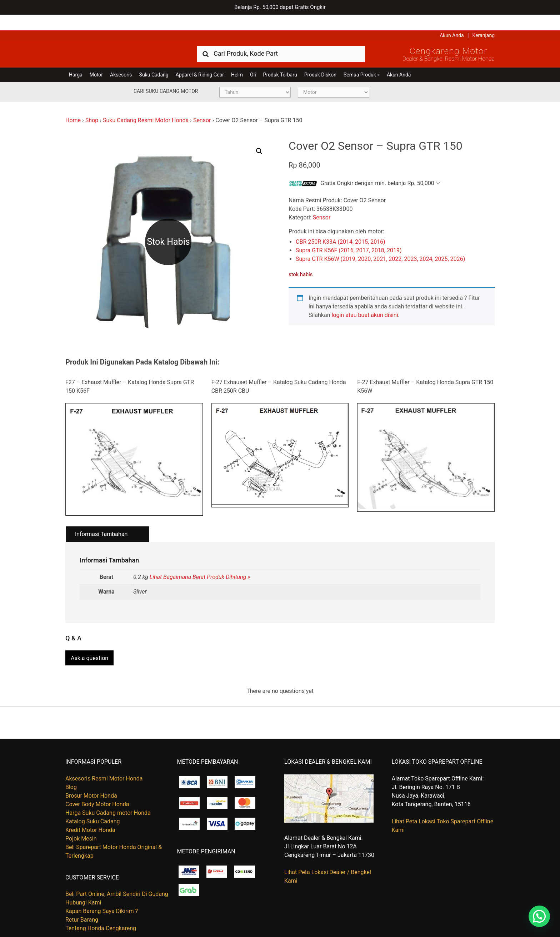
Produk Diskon (320, 59)
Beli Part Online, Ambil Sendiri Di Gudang (117, 875)
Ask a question (89, 640)
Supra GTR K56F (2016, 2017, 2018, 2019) (349, 235)
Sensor (202, 105)
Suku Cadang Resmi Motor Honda (146, 105)
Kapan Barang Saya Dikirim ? (102, 893)
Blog (71, 769)
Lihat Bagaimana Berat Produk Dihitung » (200, 562)
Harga (76, 59)
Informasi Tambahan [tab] (101, 518)
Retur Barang (82, 901)
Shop (92, 105)
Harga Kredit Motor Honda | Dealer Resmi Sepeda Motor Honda (117, 38)
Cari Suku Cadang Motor (166, 75)
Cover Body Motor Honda (97, 786)
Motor (96, 59)
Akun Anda (452, 20)
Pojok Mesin (81, 820)
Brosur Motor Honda (91, 777)
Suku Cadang (154, 59)
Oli (253, 59)
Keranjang (484, 20)
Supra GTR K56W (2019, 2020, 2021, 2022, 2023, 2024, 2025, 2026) (380, 243)
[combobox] (281, 38)
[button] (259, 135)
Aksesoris (121, 59)
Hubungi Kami (83, 884)
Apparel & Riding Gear (200, 59)
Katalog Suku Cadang (93, 803)
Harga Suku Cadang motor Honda (108, 794)
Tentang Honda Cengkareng (101, 910)
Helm (237, 59)
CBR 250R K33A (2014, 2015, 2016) (341, 226)
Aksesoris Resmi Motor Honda (104, 760)
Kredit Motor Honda (90, 811)
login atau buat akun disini (365, 299)
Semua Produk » (362, 59)
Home (73, 105)
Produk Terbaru (280, 59)
